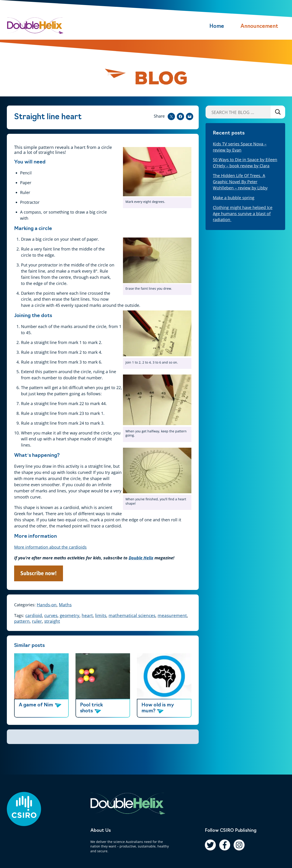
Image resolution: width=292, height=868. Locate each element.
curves (51, 615)
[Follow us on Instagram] (239, 845)
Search (278, 112)
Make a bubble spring (234, 198)
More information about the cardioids (50, 547)
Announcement (259, 27)
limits (101, 615)
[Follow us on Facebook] (225, 845)
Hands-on (47, 605)
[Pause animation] (118, 76)
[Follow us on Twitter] (210, 845)
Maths (65, 605)
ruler (37, 621)
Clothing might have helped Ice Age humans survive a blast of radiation (243, 214)
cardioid (34, 615)
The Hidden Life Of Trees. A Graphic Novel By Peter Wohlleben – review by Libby (240, 182)
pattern (22, 621)
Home (217, 27)
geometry (70, 615)
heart (87, 615)
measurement (172, 615)
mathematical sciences (132, 615)
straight (52, 621)
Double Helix (141, 558)
